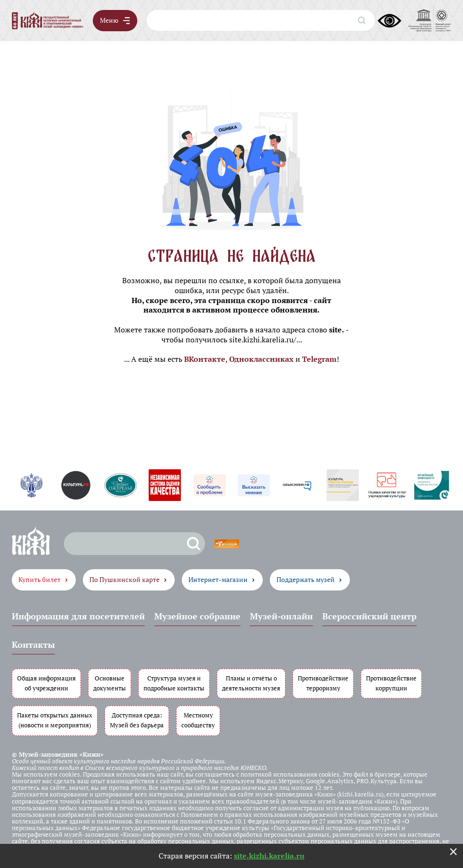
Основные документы (110, 683)
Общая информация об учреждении (46, 683)
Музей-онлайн (281, 616)
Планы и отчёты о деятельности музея (251, 683)
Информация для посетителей (78, 616)
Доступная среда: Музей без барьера (137, 720)
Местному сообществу (198, 720)
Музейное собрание (197, 616)
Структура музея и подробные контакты (174, 683)
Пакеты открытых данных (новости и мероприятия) (55, 720)
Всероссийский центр (370, 616)
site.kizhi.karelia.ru (269, 856)
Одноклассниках (261, 359)
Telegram (319, 359)
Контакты (33, 644)
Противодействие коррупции (391, 683)
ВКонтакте (205, 359)
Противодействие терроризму (323, 683)
